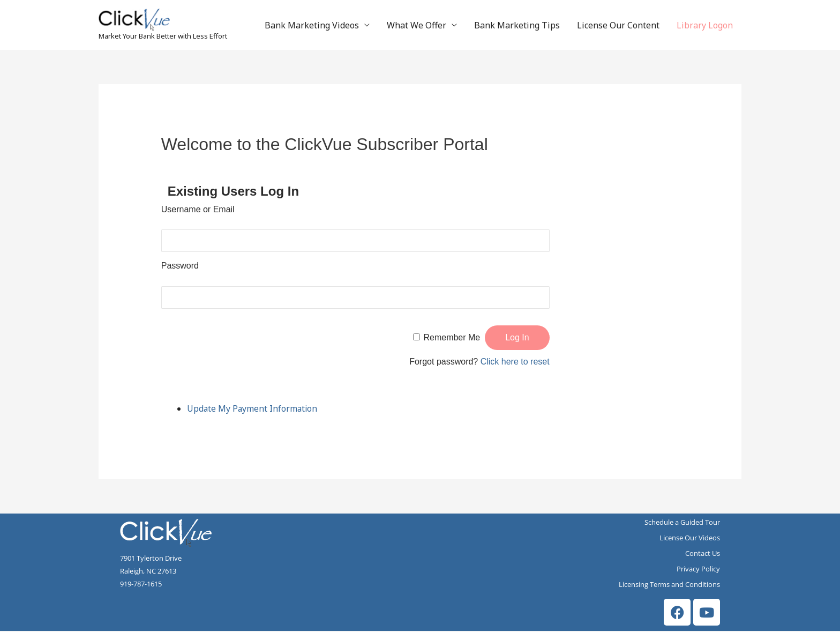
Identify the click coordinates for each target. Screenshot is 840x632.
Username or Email (198, 210)
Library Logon (705, 26)
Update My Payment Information (253, 410)
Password (180, 267)
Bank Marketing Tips (517, 26)
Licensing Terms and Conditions (669, 585)
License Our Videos (690, 539)
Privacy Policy (698, 570)
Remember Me (452, 339)
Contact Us (703, 554)
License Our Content (618, 26)
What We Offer (417, 26)
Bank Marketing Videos (312, 26)
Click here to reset (515, 363)
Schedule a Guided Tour (682, 523)
